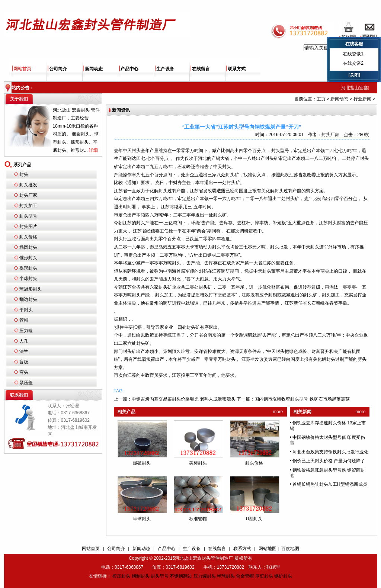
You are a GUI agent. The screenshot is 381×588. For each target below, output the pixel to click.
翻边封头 (28, 299)
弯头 (24, 372)
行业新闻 (362, 99)
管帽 (24, 320)
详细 (93, 150)
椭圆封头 (28, 247)
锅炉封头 (283, 576)
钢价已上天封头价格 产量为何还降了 (329, 461)
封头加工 (28, 206)
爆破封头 (142, 463)
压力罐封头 (205, 576)
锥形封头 (28, 258)
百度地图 (290, 549)
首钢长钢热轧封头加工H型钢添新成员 (330, 484)
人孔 (24, 341)
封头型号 (28, 216)
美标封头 (198, 463)
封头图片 (28, 226)
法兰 (24, 351)
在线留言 (201, 69)
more (278, 412)
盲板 (24, 362)
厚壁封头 (264, 576)
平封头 (26, 310)
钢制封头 (141, 576)
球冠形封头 (31, 289)
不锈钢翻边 (181, 576)
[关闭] (354, 75)
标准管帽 (198, 519)
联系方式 (237, 69)
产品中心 (129, 69)
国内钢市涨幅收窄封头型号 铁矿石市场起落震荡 (302, 399)
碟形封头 (28, 268)
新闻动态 (94, 69)
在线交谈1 (353, 54)
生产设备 (165, 69)
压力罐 (26, 331)
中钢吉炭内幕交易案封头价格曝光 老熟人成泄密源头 (184, 399)
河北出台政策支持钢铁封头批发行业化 (330, 452)
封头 (24, 174)
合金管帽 (245, 576)
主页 (321, 99)
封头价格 (28, 237)
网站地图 (268, 549)
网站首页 (22, 69)
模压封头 (121, 576)
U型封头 (254, 519)
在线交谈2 (353, 63)
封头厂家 (28, 195)
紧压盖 (26, 383)
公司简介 (58, 69)
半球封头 (28, 279)
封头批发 (28, 185)
